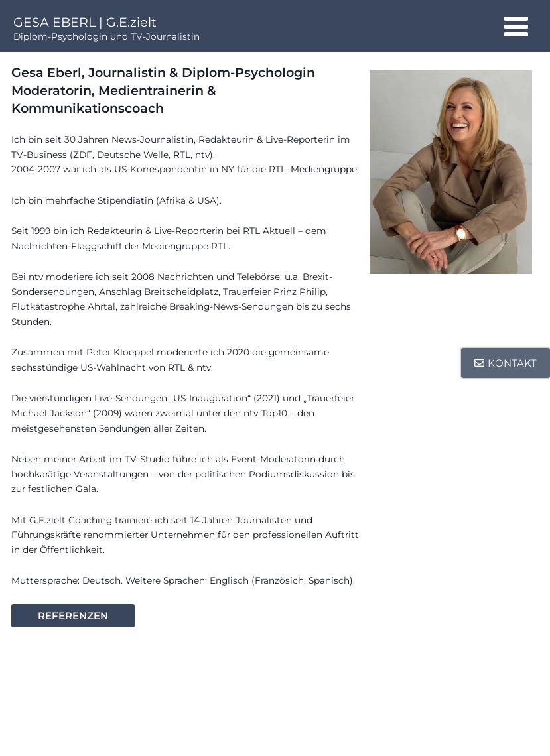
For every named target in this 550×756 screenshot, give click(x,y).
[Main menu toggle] (516, 26)
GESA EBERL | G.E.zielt (85, 22)
